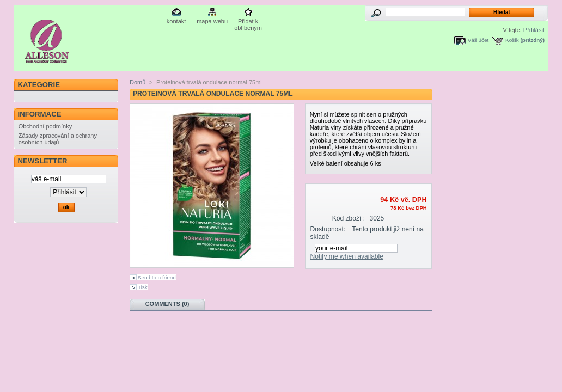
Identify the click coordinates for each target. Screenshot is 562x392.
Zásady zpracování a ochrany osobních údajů (58, 139)
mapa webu (212, 21)
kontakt (176, 21)
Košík (512, 40)
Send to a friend (157, 277)
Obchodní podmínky (45, 126)
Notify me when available (347, 256)
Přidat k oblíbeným (248, 22)
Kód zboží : (349, 218)
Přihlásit (534, 30)
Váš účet (478, 40)
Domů (138, 82)
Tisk (143, 287)
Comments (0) (167, 304)
